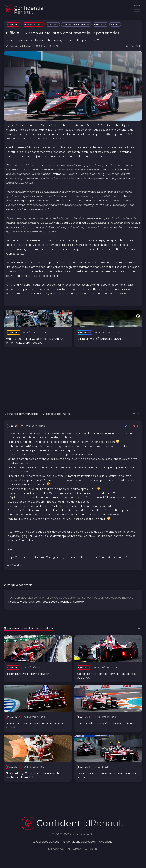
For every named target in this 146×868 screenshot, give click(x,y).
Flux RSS (91, 849)
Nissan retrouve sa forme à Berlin (28, 674)
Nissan (115, 24)
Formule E (14, 24)
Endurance (85, 332)
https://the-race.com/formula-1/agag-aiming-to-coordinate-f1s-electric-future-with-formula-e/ (67, 557)
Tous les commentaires (21, 414)
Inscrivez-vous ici (19, 602)
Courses (53, 24)
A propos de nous (46, 842)
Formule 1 (14, 332)
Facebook (56, 849)
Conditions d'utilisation (79, 842)
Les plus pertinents (57, 414)
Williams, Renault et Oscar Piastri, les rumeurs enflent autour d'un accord (35, 341)
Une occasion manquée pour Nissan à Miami (107, 724)
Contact (106, 842)
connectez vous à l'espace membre (60, 602)
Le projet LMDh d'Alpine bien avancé (101, 339)
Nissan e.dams (34, 24)
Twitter (74, 849)
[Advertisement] (73, 371)
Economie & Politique (76, 24)
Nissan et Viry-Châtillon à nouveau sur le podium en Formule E (33, 775)
